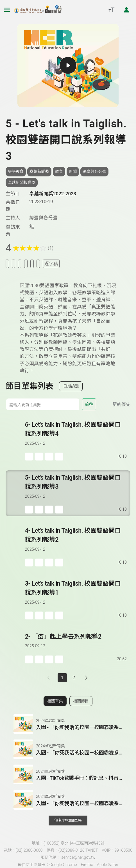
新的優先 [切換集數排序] (121, 404)
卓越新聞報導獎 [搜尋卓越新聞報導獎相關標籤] (22, 182)
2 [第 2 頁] (74, 678)
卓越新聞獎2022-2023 (53, 194)
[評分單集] (32, 264)
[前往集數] (43, 404)
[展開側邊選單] (7, 10)
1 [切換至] (62, 678)
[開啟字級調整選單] (112, 10)
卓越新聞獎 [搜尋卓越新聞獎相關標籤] (39, 171)
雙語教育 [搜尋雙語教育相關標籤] (16, 171)
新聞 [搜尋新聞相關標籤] (73, 171)
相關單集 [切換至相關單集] (55, 701)
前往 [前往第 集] (89, 404)
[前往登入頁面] (126, 10)
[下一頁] (86, 678)
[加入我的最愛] (13, 264)
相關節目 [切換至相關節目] (81, 701)
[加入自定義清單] (20, 264)
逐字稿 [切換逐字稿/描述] (51, 264)
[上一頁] (50, 678)
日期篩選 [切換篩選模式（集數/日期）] (71, 386)
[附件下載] (38, 264)
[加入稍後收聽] (7, 264)
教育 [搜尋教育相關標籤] (59, 171)
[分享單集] (26, 264)
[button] (68, 724)
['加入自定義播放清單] (39, 457)
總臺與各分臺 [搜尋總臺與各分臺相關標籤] (94, 171)
